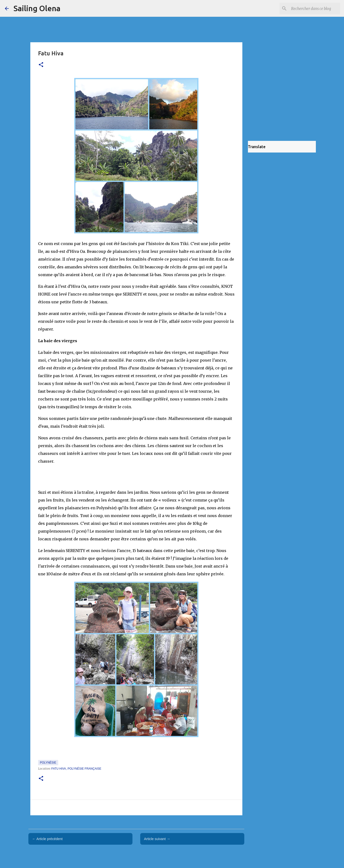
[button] (41, 65)
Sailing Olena (37, 8)
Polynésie (48, 763)
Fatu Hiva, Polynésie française (76, 769)
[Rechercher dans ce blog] (315, 9)
